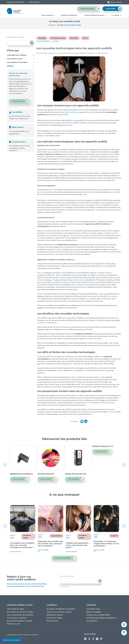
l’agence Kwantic (22, 638)
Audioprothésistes (56, 536)
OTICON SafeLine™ (74, 474)
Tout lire (85, 38)
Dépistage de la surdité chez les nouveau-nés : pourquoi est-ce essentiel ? (50, 544)
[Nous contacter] (108, 2)
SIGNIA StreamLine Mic (103, 474)
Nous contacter (116, 2)
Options (10, 66)
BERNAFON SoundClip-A (49, 474)
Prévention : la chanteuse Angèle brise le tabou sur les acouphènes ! (106, 544)
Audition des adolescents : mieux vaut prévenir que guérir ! (77, 545)
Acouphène (114, 536)
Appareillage (42, 38)
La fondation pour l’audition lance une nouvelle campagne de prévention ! (22, 545)
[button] (5, 465)
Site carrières (34, 2)
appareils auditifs (69, 112)
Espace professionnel (16, 2)
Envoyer (100, 581)
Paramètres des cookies (12, 640)
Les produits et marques (17, 62)
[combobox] (21, 43)
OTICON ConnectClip (19, 474)
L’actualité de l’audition (17, 55)
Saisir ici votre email (67, 576)
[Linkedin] (86, 421)
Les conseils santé (15, 59)
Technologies (74, 38)
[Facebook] (82, 421)
